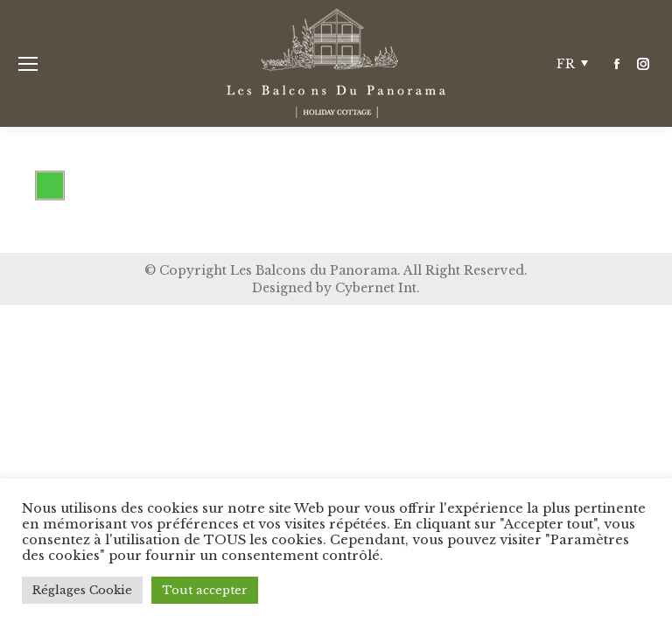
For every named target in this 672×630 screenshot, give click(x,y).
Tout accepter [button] (205, 590)
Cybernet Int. (378, 288)
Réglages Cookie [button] (82, 590)
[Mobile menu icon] (28, 64)
